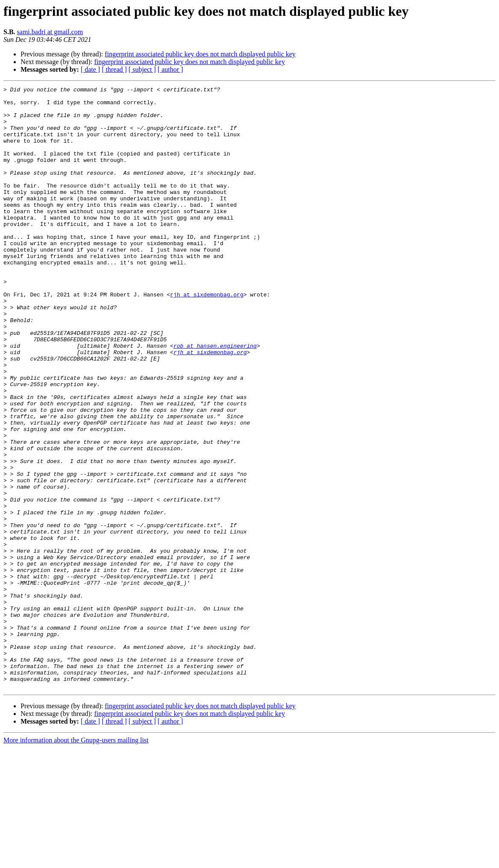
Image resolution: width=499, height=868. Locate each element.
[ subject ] (142, 69)
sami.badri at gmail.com (50, 32)
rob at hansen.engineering (215, 398)
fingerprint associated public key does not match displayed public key (200, 54)
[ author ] (170, 69)
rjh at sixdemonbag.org (207, 337)
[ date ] (90, 69)
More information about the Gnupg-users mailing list (76, 861)
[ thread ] (114, 69)
